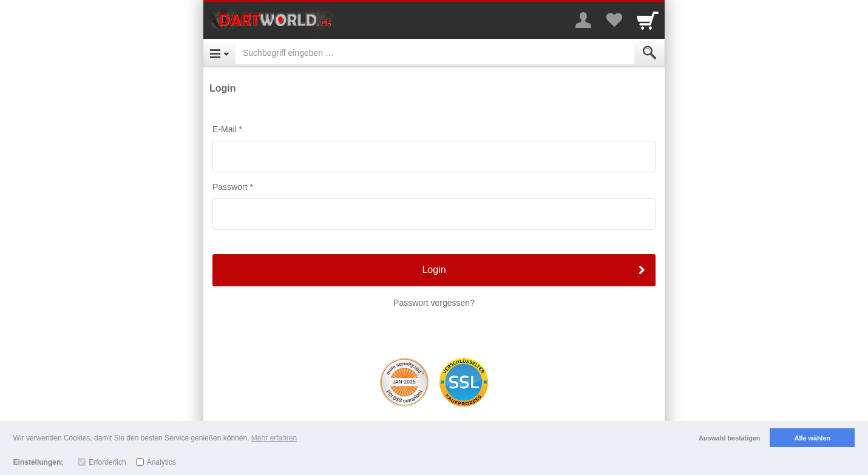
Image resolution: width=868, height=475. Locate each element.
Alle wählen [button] (812, 438)
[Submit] (649, 53)
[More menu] (583, 20)
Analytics (161, 462)
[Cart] (648, 20)
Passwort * (233, 187)
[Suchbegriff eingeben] (435, 53)
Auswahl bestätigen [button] (729, 438)
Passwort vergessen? (434, 303)
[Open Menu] (219, 53)
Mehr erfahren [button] (274, 438)
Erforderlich (107, 462)
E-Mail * (227, 129)
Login (434, 270)
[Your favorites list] (614, 20)
